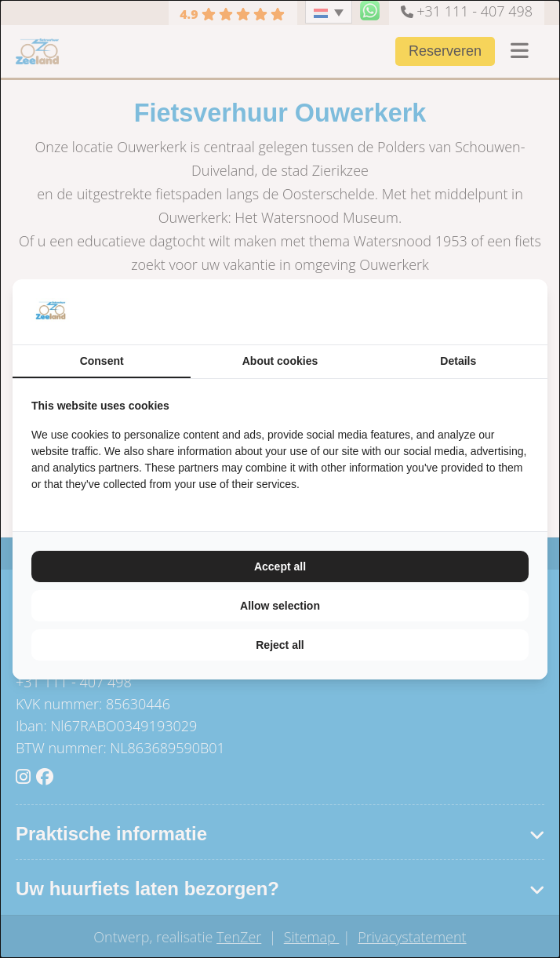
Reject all (280, 645)
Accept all (280, 566)
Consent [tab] (102, 361)
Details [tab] (458, 361)
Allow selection (280, 606)
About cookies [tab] (280, 361)
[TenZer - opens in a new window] (528, 312)
